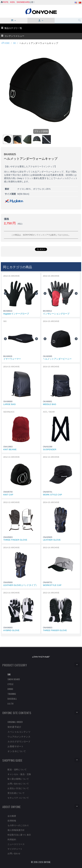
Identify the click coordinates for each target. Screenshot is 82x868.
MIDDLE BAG (50, 404)
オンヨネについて (17, 751)
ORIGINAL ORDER (15, 722)
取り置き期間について (18, 779)
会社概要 (12, 816)
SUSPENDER (50, 449)
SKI (15, 43)
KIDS (13, 2)
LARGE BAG (10, 404)
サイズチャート (15, 849)
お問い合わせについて (18, 783)
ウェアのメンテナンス (19, 736)
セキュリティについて (18, 798)
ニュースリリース (16, 844)
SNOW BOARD (14, 679)
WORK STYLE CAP (52, 495)
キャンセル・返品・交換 (19, 774)
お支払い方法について (18, 788)
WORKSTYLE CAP (52, 585)
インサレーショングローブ (56, 314)
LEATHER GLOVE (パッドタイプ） (21, 585)
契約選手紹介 (14, 727)
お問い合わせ (14, 853)
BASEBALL (12, 699)
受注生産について (16, 793)
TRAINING (12, 694)
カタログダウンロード (19, 741)
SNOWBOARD (23, 2)
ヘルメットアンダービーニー (57, 359)
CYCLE (11, 684)
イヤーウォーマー (12, 359)
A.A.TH (10, 703)
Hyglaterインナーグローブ (16, 314)
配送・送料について (17, 769)
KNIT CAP (8, 495)
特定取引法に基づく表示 (19, 835)
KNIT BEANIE (10, 449)
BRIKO (10, 689)
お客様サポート (16, 746)
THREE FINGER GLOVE (15, 540)
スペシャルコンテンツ (19, 732)
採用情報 (12, 820)
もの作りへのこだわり (18, 825)
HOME (6, 43)
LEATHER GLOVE (52, 540)
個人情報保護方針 (16, 830)
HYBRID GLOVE (11, 630)
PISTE (6, 2)
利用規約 (12, 839)
